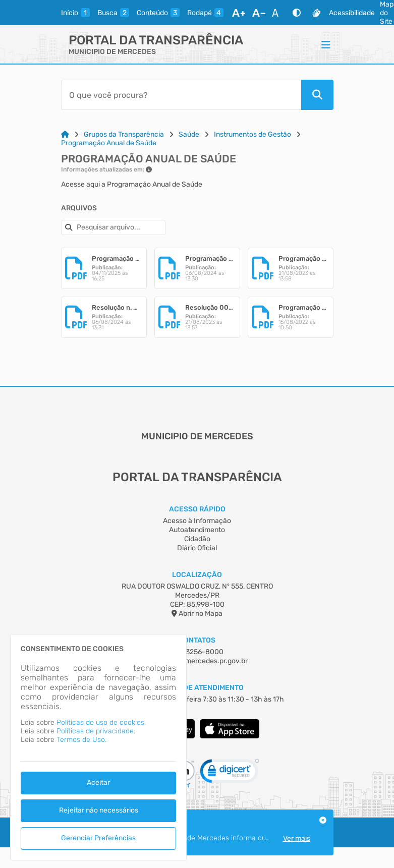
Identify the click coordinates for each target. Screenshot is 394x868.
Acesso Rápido (197, 509)
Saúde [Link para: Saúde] (189, 134)
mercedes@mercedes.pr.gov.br (197, 661)
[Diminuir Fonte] (259, 13)
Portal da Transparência (156, 40)
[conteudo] (158, 13)
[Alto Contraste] (297, 13)
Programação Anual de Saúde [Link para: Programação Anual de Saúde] (109, 143)
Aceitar (98, 783)
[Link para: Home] (65, 134)
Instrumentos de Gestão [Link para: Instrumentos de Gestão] (252, 134)
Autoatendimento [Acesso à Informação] (197, 530)
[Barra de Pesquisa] (181, 95)
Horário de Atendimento (197, 688)
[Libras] (316, 13)
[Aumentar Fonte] (239, 13)
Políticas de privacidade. (96, 731)
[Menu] (326, 44)
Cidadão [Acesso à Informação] (197, 539)
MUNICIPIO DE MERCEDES (112, 52)
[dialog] (98, 747)
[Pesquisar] (317, 95)
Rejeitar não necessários (99, 810)
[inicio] (75, 13)
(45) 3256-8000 (197, 652)
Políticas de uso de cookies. (101, 722)
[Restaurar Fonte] (278, 13)
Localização (197, 575)
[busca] (113, 13)
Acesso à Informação (197, 521)
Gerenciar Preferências (98, 838)
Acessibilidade (352, 13)
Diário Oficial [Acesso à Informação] (197, 548)
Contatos (197, 640)
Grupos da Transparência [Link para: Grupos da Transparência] (124, 134)
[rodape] (205, 13)
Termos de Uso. (81, 740)
